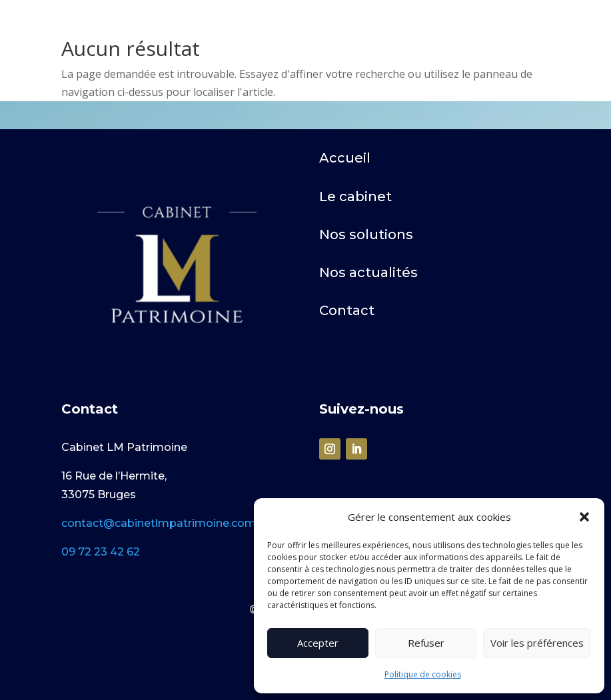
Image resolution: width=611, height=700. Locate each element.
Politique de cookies (423, 674)
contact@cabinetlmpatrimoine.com (159, 523)
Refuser (426, 643)
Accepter (318, 643)
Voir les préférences (537, 643)
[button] (584, 517)
